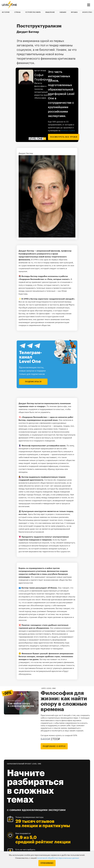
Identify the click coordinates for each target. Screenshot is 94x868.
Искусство (87, 12)
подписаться (33, 382)
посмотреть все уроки (64, 137)
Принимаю (47, 863)
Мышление (50, 12)
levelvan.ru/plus (68, 130)
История (6, 12)
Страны (17, 12)
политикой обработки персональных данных (58, 858)
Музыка (74, 12)
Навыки (63, 12)
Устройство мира (33, 12)
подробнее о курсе (54, 746)
